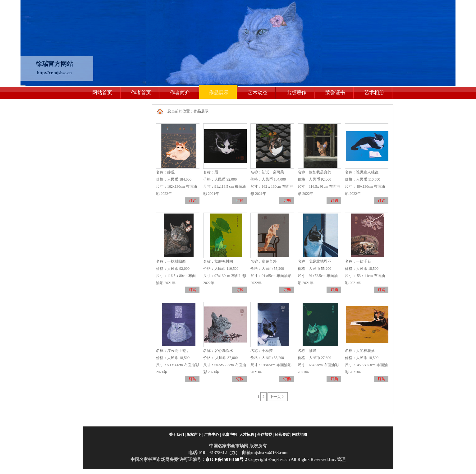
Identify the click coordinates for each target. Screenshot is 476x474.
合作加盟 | (265, 435)
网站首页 (102, 92)
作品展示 (219, 92)
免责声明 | (230, 435)
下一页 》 (278, 397)
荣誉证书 (335, 92)
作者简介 (180, 92)
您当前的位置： (181, 111)
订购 (193, 200)
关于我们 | (177, 435)
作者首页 (141, 92)
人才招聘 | (248, 435)
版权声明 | (195, 435)
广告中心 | (213, 435)
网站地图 (300, 435)
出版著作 (296, 92)
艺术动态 (258, 92)
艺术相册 (374, 92)
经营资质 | (283, 435)
